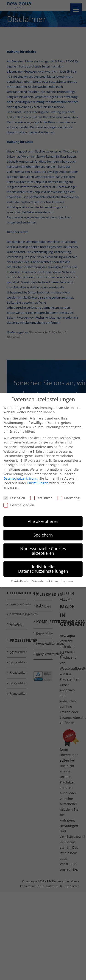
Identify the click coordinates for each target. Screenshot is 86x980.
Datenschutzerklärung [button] (45, 581)
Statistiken (41, 497)
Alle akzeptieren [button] (43, 521)
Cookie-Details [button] (20, 581)
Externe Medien (19, 504)
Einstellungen (38, 482)
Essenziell (14, 497)
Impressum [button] (69, 581)
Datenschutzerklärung (21, 478)
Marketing (69, 497)
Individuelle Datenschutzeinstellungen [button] (43, 568)
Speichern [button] (43, 534)
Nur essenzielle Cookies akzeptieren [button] (43, 550)
